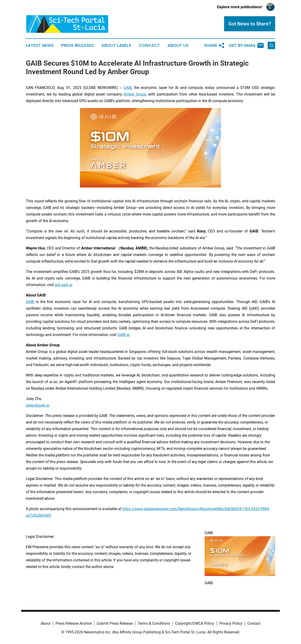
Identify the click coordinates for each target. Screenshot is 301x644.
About (46, 623)
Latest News (40, 45)
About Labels (116, 45)
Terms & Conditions (154, 623)
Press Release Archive (74, 623)
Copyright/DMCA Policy (195, 623)
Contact (149, 45)
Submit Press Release (115, 623)
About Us (178, 45)
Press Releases (77, 45)
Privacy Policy (231, 623)
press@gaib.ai (38, 405)
